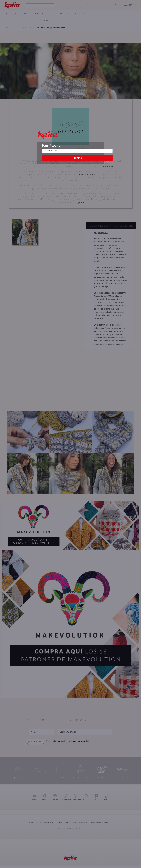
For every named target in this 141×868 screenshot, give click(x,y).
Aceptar (77, 158)
